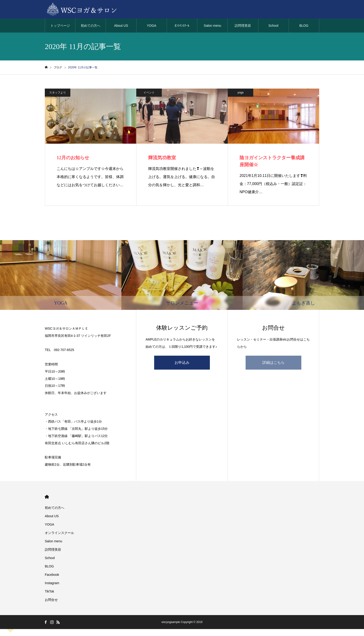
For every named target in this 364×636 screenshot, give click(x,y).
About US (121, 26)
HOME (47, 497)
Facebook (52, 575)
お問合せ (51, 600)
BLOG (304, 26)
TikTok (49, 591)
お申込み (182, 363)
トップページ (60, 26)
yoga (240, 93)
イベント (149, 93)
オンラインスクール (59, 533)
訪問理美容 (243, 26)
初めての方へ (91, 26)
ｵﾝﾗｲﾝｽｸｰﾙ (182, 26)
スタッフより (58, 93)
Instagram (52, 583)
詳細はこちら (273, 363)
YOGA (152, 26)
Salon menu (213, 26)
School (273, 26)
